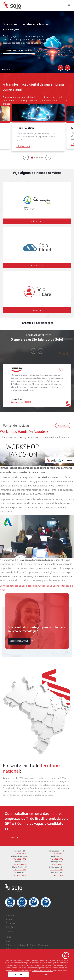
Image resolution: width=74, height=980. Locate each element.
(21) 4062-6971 (57, 854)
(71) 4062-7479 (57, 875)
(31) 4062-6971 (19, 859)
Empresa (10, 915)
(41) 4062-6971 (57, 859)
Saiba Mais (37, 221)
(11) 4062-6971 (19, 854)
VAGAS (14, 837)
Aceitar (18, 974)
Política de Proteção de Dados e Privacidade (28, 945)
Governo (10, 931)
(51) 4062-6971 (57, 870)
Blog (8, 941)
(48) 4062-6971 (19, 870)
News (8, 937)
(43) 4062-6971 (19, 864)
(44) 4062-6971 (57, 864)
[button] (3, 69)
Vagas (9, 919)
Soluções (10, 927)
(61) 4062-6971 (19, 875)
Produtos (10, 923)
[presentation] (60, 68)
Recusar (43, 974)
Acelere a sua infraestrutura (19, 51)
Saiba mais (23, 146)
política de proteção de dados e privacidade (51, 970)
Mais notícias (63, 425)
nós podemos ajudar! (19, 641)
